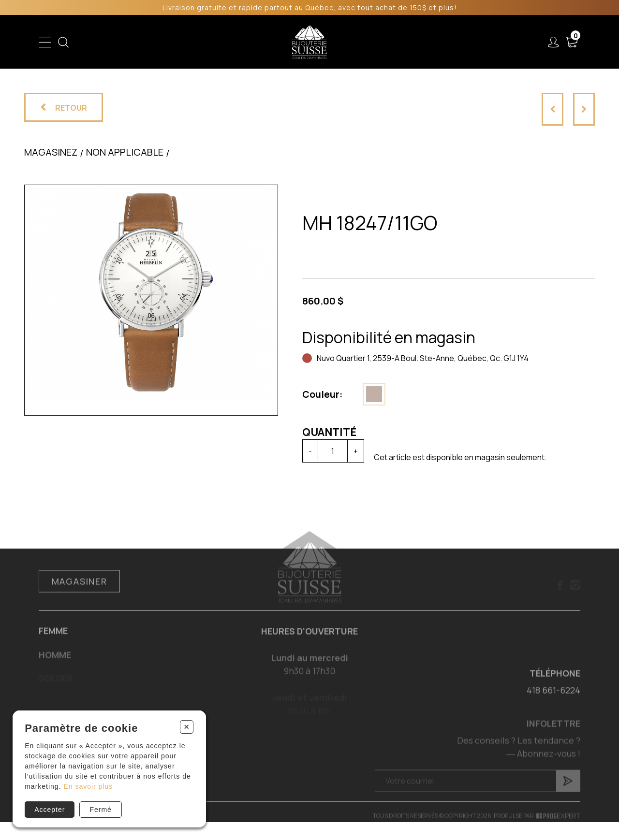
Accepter (50, 810)
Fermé (100, 810)
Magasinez (51, 152)
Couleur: (322, 394)
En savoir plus (88, 786)
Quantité (329, 432)
